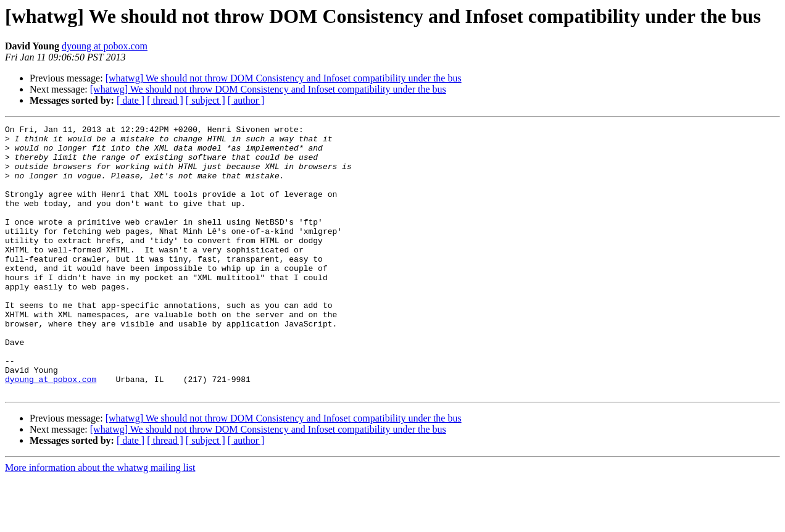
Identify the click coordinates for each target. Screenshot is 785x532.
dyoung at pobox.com (105, 46)
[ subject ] (206, 100)
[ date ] (131, 100)
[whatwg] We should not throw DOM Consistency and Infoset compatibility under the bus (284, 78)
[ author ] (246, 100)
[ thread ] (165, 100)
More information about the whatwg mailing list (100, 521)
